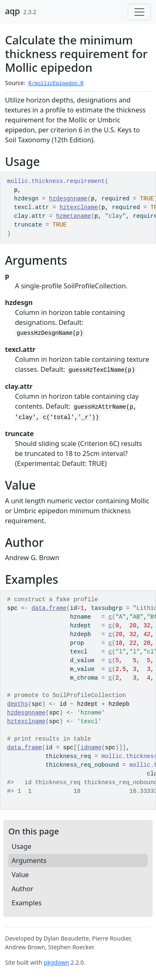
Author (22, 889)
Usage (21, 846)
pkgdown (56, 962)
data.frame (49, 608)
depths (17, 704)
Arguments (29, 861)
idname (91, 748)
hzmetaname (74, 216)
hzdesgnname (68, 199)
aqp (12, 11)
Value (20, 875)
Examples (27, 903)
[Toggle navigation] (139, 12)
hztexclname (79, 207)
